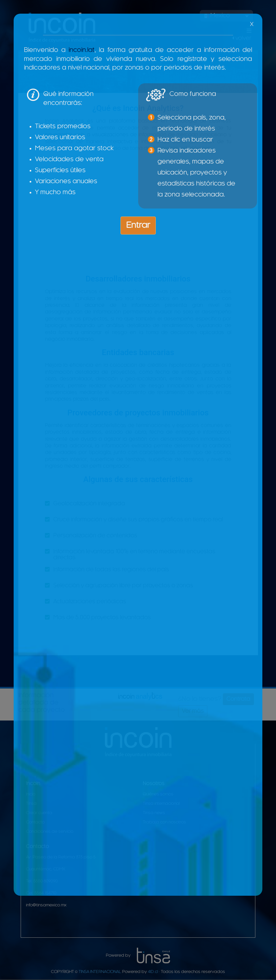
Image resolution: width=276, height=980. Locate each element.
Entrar (138, 226)
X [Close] (252, 24)
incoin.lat (82, 50)
